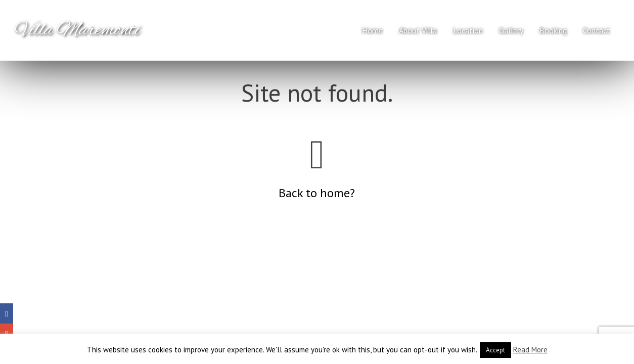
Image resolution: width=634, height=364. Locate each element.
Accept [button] (495, 350)
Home (372, 30)
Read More (530, 350)
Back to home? (317, 193)
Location (468, 30)
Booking (553, 30)
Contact (597, 30)
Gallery (511, 30)
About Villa (418, 30)
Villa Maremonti (78, 30)
